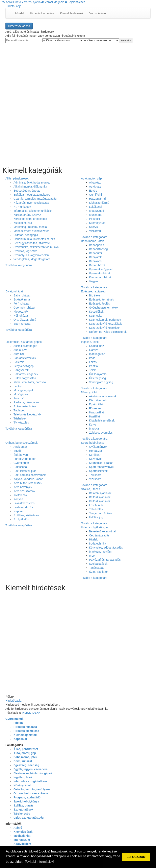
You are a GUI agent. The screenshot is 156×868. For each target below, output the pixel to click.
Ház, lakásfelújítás (25, 471)
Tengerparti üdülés (101, 513)
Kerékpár (95, 455)
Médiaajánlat (22, 836)
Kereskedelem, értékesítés (30, 219)
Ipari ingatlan (97, 354)
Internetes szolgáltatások (30, 781)
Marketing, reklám (100, 552)
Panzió (93, 366)
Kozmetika (96, 316)
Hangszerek (21, 370)
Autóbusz (95, 187)
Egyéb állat (96, 404)
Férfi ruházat (21, 304)
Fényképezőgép (24, 366)
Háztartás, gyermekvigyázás (31, 203)
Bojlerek (19, 362)
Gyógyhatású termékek (104, 308)
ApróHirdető (12, 2)
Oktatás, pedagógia (26, 235)
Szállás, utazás (90, 489)
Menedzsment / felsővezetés (31, 231)
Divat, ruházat (14, 291)
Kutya (93, 425)
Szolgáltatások (98, 564)
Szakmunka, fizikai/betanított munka (36, 247)
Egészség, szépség (93, 291)
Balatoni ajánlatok (100, 493)
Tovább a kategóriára (19, 265)
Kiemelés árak (23, 832)
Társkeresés (22, 814)
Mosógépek (21, 394)
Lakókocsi (95, 207)
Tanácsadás (97, 568)
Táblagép (19, 410)
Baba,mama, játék (92, 241)
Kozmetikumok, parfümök (105, 320)
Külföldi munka (23, 223)
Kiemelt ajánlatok (25, 735)
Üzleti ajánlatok (99, 572)
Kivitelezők (20, 495)
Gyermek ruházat (24, 308)
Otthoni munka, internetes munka (34, 239)
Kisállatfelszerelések (102, 420)
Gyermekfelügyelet (101, 269)
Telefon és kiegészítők (27, 414)
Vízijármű (95, 231)
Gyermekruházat (99, 273)
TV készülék (21, 423)
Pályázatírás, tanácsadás (105, 560)
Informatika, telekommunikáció (33, 211)
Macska (94, 429)
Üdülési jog (96, 517)
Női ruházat (21, 316)
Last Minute (96, 505)
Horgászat (96, 451)
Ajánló (18, 828)
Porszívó (19, 398)
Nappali (18, 511)
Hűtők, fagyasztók (25, 378)
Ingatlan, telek (90, 342)
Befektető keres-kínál (102, 531)
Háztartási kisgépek (26, 374)
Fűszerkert (96, 408)
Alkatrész (95, 183)
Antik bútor (20, 447)
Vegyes (94, 281)
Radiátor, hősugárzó (26, 402)
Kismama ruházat (100, 277)
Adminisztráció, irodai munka (32, 183)
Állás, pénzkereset (17, 178)
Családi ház (96, 346)
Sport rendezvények (102, 467)
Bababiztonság (98, 249)
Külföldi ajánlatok (100, 501)
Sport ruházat (22, 324)
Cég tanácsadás (99, 535)
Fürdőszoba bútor (25, 459)
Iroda (92, 358)
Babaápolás (97, 245)
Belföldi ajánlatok (100, 497)
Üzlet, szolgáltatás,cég (95, 527)
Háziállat (95, 416)
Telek (92, 370)
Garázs (94, 350)
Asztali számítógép (25, 346)
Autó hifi (19, 354)
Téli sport (95, 475)
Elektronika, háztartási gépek (24, 342)
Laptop (18, 386)
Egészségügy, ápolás (27, 191)
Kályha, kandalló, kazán (28, 479)
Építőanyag (21, 455)
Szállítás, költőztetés (26, 515)
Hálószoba (20, 467)
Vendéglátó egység (101, 382)
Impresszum (22, 840)
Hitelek (93, 539)
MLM (92, 556)
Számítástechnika (25, 406)
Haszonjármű (97, 199)
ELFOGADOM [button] (136, 857)
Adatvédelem (22, 844)
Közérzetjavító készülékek (105, 324)
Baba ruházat (22, 295)
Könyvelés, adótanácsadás (106, 548)
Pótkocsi (94, 219)
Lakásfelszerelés (24, 503)
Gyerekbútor (21, 463)
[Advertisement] (78, 73)
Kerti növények (23, 487)
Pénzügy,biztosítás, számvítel (32, 243)
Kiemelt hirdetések (72, 13)
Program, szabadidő (27, 797)
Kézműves (96, 459)
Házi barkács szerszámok (30, 475)
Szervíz (94, 227)
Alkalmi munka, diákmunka (30, 187)
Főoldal (19, 13)
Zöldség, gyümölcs (101, 433)
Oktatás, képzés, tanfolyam (32, 789)
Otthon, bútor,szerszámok (22, 443)
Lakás (93, 362)
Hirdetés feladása (19, 26)
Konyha (18, 499)
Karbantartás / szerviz (27, 215)
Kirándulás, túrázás (101, 463)
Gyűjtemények (98, 447)
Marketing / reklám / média (30, 227)
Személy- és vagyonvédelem (32, 255)
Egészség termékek (101, 299)
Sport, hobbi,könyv (93, 443)
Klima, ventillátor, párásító (30, 382)
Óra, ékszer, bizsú (25, 320)
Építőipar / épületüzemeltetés (32, 195)
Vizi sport (95, 479)
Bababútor (96, 253)
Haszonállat (96, 412)
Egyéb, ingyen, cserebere (31, 769)
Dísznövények (98, 400)
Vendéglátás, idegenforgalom (32, 259)
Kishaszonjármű (99, 203)
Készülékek (96, 312)
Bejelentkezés (75, 2)
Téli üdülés (96, 509)
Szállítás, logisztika (25, 251)
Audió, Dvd (20, 350)
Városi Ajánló (31, 2)
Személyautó (97, 223)
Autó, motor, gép (91, 178)
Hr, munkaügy (22, 207)
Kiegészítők (21, 312)
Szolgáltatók (21, 519)
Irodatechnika (98, 544)
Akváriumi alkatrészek (103, 396)
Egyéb (93, 191)
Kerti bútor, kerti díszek (28, 483)
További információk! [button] (40, 862)
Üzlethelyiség (97, 378)
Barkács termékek (25, 358)
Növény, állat (89, 392)
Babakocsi (96, 261)
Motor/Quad (97, 211)
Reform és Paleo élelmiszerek (108, 332)
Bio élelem (96, 295)
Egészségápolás (99, 304)
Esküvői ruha (22, 299)
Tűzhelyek (20, 418)
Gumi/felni (95, 195)
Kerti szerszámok (24, 491)
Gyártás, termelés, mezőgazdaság (35, 199)
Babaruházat (97, 265)
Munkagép (96, 215)
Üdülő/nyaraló (98, 374)
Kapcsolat (20, 739)
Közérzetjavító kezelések (105, 328)
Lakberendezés (23, 507)
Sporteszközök (98, 471)
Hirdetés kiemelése (42, 13)
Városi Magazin (53, 2)
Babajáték (95, 257)
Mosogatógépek (24, 390)
